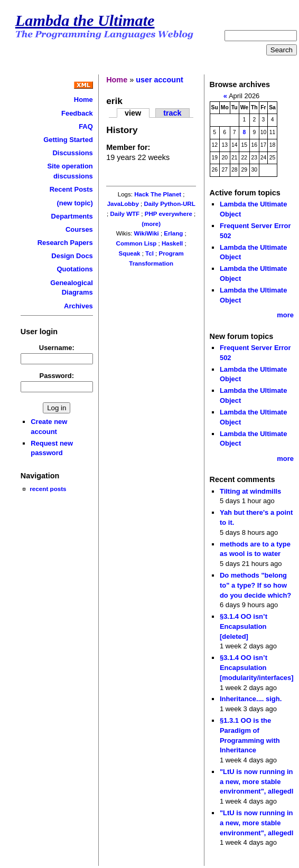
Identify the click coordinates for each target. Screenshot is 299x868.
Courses (79, 229)
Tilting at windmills (250, 491)
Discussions (72, 153)
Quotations (74, 269)
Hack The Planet (158, 194)
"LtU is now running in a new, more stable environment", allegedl (256, 781)
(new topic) (74, 203)
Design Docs (72, 256)
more (285, 315)
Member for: (128, 147)
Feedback (77, 113)
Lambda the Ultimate (85, 21)
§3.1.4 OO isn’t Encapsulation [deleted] (244, 626)
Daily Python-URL (169, 204)
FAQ (86, 126)
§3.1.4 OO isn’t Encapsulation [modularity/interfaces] (257, 667)
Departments (72, 216)
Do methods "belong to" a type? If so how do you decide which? (255, 585)
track (172, 113)
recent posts (48, 489)
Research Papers (65, 243)
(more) (151, 224)
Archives (78, 306)
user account (160, 80)
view (133, 113)
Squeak (129, 253)
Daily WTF (125, 214)
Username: (57, 348)
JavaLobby (123, 204)
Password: (57, 376)
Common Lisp (137, 243)
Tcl (149, 253)
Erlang (173, 233)
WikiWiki (147, 233)
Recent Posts (71, 189)
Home (83, 100)
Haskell (172, 243)
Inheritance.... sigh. (251, 699)
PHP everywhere (169, 214)
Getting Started (68, 140)
